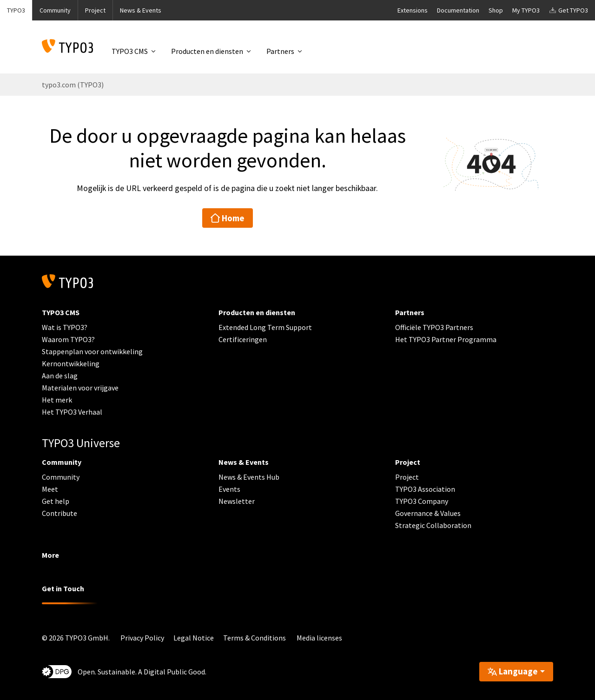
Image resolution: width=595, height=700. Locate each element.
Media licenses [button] (319, 638)
